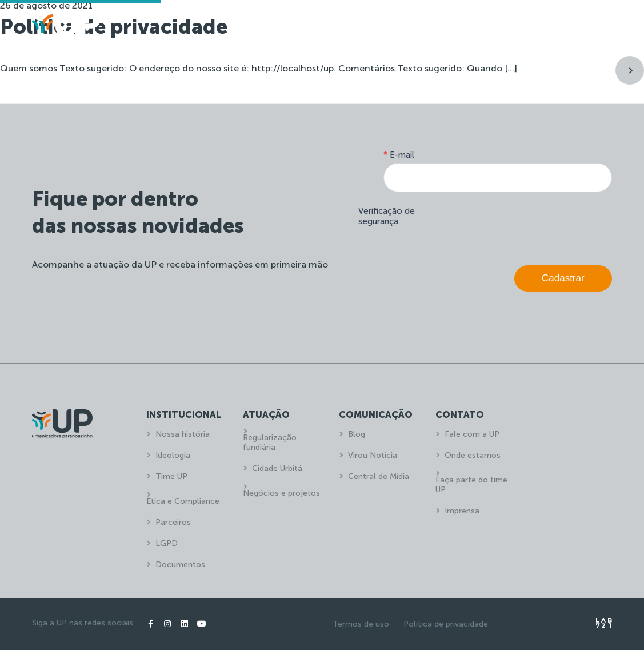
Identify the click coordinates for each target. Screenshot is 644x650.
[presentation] (525, 226)
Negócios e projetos (281, 493)
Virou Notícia (373, 455)
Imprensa (462, 511)
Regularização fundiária (270, 442)
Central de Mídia (379, 476)
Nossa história (183, 434)
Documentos (180, 565)
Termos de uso (361, 624)
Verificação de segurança (387, 216)
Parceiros (173, 522)
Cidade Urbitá (277, 468)
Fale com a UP (472, 434)
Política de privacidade (446, 624)
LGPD (167, 543)
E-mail (399, 155)
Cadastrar (563, 278)
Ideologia (173, 455)
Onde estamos (473, 455)
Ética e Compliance (183, 501)
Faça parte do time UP (471, 485)
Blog (357, 434)
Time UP (171, 476)
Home (299, 26)
